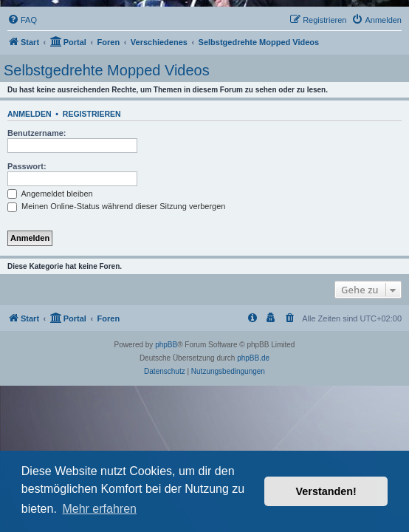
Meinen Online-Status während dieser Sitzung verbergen (116, 206)
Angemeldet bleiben (50, 194)
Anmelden (30, 114)
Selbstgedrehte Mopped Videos (107, 70)
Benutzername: (37, 133)
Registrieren (92, 114)
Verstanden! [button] (326, 491)
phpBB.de (253, 358)
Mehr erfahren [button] (99, 509)
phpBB (166, 345)
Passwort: (27, 166)
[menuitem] (22, 20)
